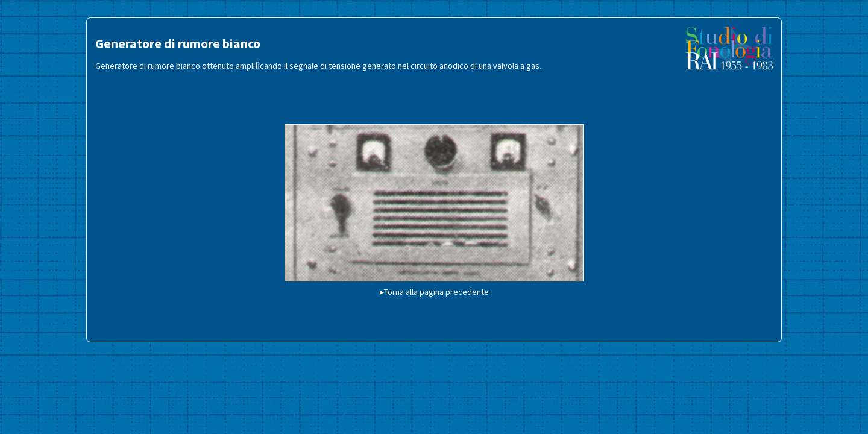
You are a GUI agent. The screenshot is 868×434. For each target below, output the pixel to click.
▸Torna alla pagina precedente (434, 292)
